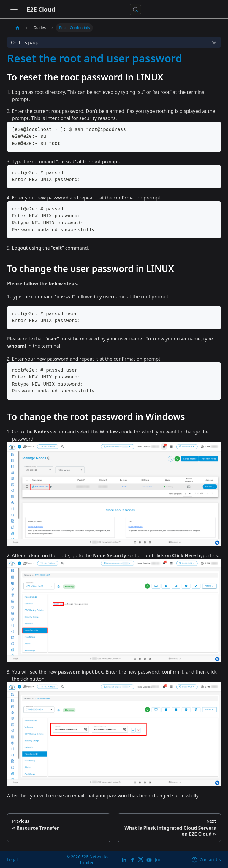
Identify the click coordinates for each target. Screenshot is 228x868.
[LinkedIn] (124, 860)
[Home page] (18, 28)
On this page (25, 42)
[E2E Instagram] (157, 860)
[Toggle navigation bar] (14, 9)
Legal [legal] (12, 860)
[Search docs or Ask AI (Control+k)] (135, 9)
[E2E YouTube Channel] (149, 860)
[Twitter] (141, 860)
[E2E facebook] (132, 860)
